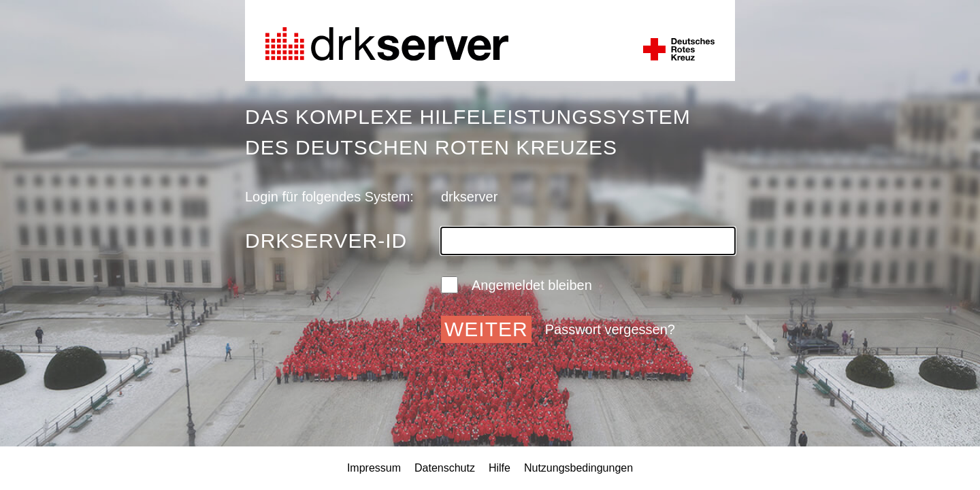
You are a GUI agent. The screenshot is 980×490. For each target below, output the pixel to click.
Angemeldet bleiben (517, 285)
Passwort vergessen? (610, 329)
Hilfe (500, 468)
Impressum (374, 468)
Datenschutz (445, 468)
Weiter (486, 329)
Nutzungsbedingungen (578, 468)
